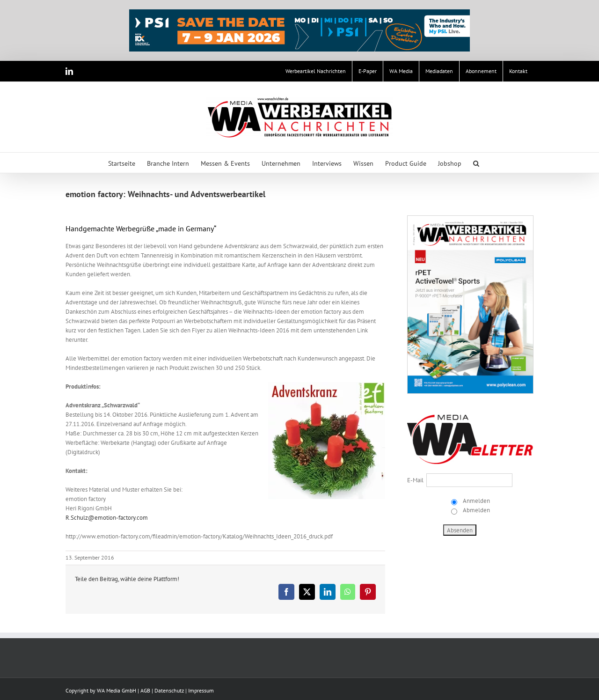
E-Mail (415, 480)
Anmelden (476, 501)
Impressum (201, 690)
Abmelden (476, 510)
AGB (145, 690)
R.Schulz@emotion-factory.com (107, 518)
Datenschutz (169, 690)
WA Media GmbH (117, 690)
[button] (476, 163)
